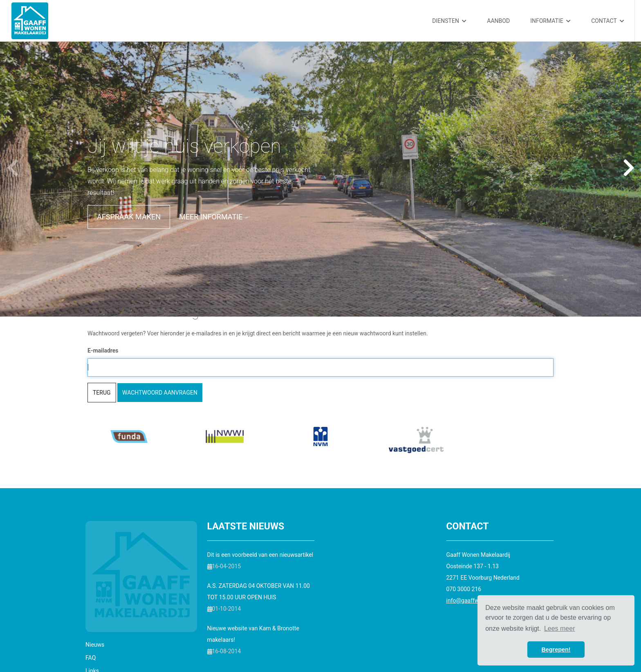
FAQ (91, 658)
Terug (102, 393)
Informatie (550, 21)
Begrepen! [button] (556, 650)
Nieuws (95, 645)
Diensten (449, 21)
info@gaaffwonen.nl (472, 601)
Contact (608, 21)
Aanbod (498, 21)
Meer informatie (211, 217)
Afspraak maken (129, 217)
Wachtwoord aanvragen (160, 393)
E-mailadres (103, 351)
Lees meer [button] (560, 628)
